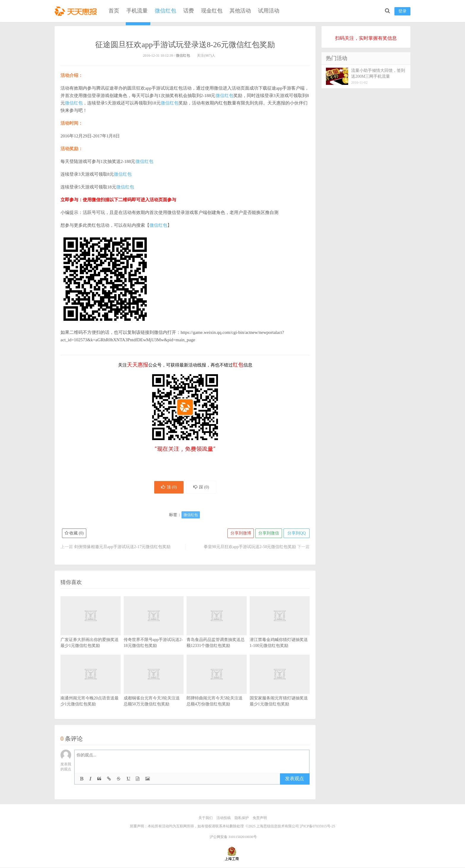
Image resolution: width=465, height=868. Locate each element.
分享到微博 (240, 534)
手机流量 (137, 11)
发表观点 (294, 779)
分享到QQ (296, 534)
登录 (402, 11)
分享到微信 (268, 534)
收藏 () (74, 534)
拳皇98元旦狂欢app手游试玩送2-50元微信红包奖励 (250, 547)
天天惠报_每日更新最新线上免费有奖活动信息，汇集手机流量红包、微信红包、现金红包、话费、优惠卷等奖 (77, 11)
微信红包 (165, 11)
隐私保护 (242, 818)
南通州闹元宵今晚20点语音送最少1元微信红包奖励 (91, 690)
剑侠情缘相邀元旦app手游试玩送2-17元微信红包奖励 (122, 547)
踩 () (202, 487)
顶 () (168, 487)
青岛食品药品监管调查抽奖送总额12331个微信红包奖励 (217, 631)
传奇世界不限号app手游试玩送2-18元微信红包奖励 (154, 631)
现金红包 (212, 11)
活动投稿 (224, 818)
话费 (189, 11)
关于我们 (206, 818)
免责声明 (260, 818)
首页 (114, 11)
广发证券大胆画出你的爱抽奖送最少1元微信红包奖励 (91, 631)
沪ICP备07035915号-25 (317, 826)
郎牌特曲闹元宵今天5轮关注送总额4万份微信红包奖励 (217, 690)
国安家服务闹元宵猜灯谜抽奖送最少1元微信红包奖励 (280, 690)
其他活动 (240, 11)
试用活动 (269, 11)
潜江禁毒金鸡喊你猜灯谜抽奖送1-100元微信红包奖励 (280, 631)
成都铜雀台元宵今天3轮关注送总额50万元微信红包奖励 (154, 690)
